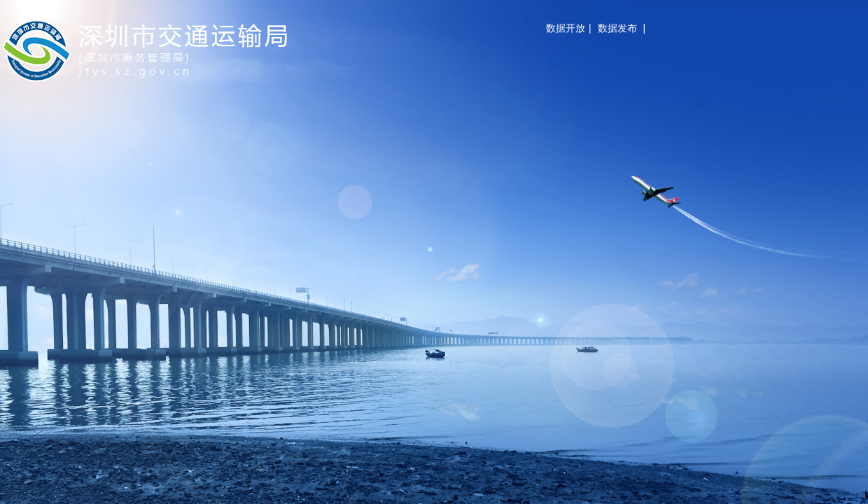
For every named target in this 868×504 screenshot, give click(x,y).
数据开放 (566, 28)
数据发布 (617, 28)
